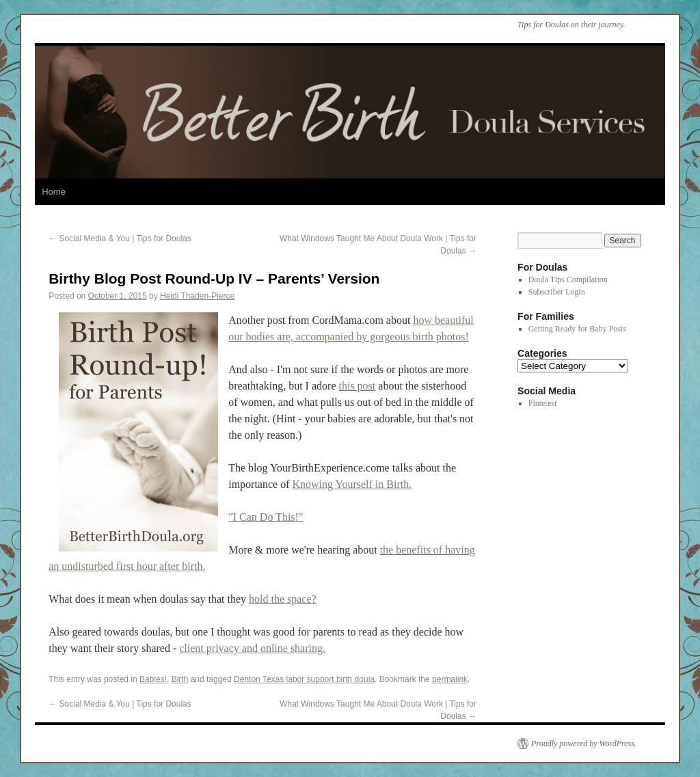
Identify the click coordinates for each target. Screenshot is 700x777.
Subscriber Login (557, 292)
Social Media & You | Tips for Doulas (120, 238)
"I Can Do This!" (266, 517)
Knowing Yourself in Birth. (352, 484)
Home (54, 192)
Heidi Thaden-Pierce (197, 296)
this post (357, 386)
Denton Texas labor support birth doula (304, 679)
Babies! (153, 679)
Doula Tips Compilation (568, 280)
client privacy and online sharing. (252, 648)
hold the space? (283, 599)
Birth (180, 679)
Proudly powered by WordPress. (584, 744)
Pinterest (543, 403)
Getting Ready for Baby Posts (577, 329)
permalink (450, 679)
